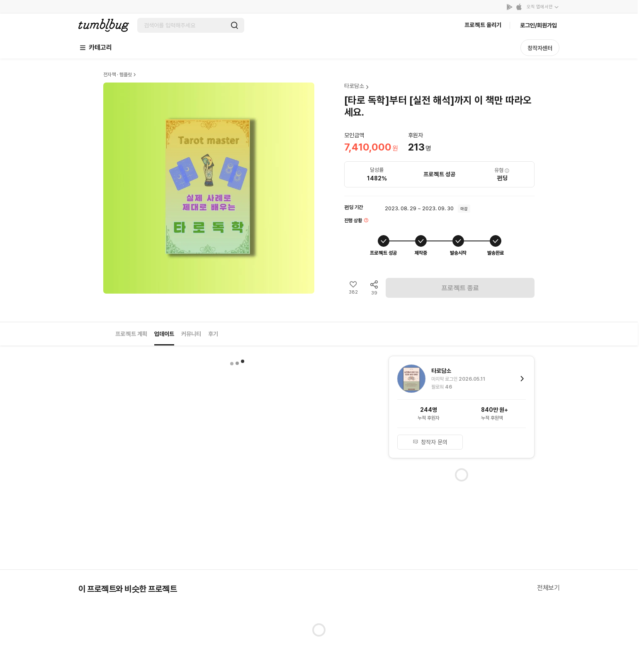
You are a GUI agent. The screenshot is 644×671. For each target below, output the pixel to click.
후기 (213, 334)
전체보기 (548, 588)
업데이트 (164, 334)
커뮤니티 (191, 334)
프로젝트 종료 (460, 288)
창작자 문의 (430, 442)
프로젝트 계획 (131, 334)
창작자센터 (540, 48)
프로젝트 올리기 (483, 25)
